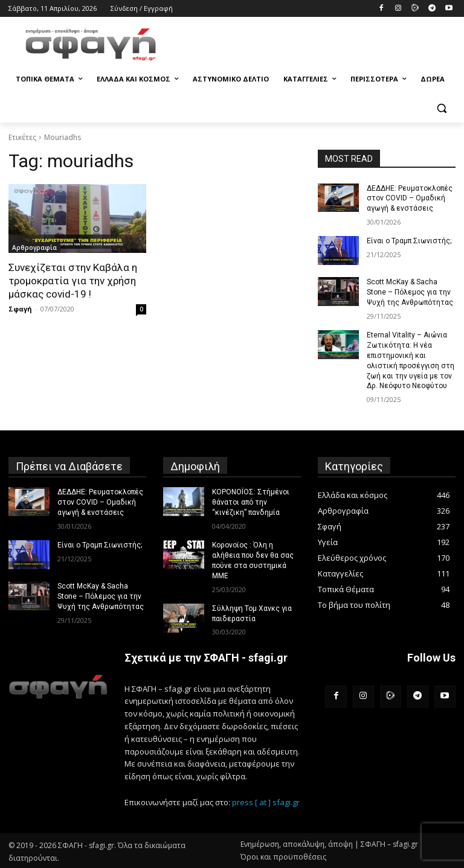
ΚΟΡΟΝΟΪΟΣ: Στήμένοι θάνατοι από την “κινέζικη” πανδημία (251, 502)
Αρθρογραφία (34, 247)
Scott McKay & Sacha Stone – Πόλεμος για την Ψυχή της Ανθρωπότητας (410, 292)
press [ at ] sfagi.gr (266, 801)
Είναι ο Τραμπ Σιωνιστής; (409, 241)
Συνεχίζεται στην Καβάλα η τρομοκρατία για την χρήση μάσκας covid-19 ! (72, 281)
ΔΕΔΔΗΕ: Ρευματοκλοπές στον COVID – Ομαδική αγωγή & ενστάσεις (410, 199)
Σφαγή (20, 309)
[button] (441, 108)
